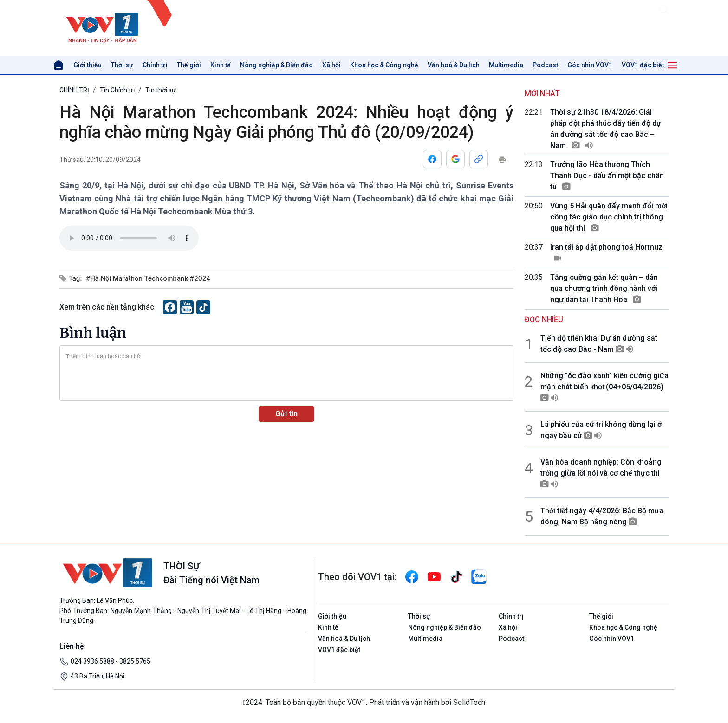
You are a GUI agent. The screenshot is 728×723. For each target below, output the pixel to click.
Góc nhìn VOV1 (590, 65)
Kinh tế (221, 65)
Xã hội (331, 65)
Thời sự (122, 65)
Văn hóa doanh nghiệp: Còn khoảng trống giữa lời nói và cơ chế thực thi (601, 473)
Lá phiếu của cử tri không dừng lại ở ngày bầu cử (601, 430)
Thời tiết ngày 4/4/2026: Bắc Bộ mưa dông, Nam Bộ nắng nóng (602, 516)
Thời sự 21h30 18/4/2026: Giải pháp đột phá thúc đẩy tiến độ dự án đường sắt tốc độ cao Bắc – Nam (606, 129)
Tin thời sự (161, 90)
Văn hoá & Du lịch (454, 65)
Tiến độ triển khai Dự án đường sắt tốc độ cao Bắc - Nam (599, 344)
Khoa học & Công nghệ (384, 65)
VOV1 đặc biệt (643, 65)
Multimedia (506, 65)
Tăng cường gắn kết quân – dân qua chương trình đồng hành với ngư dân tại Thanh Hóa (604, 288)
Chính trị (155, 65)
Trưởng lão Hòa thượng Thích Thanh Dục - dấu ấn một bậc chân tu (607, 176)
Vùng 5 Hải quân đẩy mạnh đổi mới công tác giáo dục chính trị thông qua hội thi (609, 217)
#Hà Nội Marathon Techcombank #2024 (148, 278)
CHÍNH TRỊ (74, 90)
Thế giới (189, 65)
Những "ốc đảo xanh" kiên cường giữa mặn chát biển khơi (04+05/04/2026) (604, 387)
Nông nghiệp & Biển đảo (276, 65)
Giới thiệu (88, 65)
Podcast (545, 65)
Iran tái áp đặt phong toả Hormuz (606, 253)
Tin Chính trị (117, 90)
